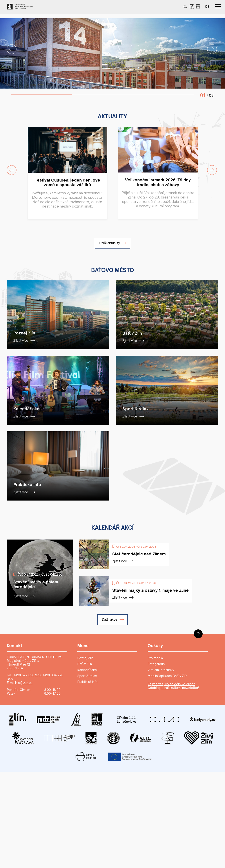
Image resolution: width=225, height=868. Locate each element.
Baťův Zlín (85, 664)
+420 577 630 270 (27, 675)
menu (218, 6)
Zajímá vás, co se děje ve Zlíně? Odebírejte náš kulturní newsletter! (173, 686)
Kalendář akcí (87, 670)
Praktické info (87, 682)
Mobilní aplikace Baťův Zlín (167, 676)
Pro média (155, 658)
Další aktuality (113, 243)
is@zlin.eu (25, 683)
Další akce (113, 619)
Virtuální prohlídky (161, 670)
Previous (9, 46)
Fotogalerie (156, 664)
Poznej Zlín (85, 658)
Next (209, 46)
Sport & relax (87, 676)
